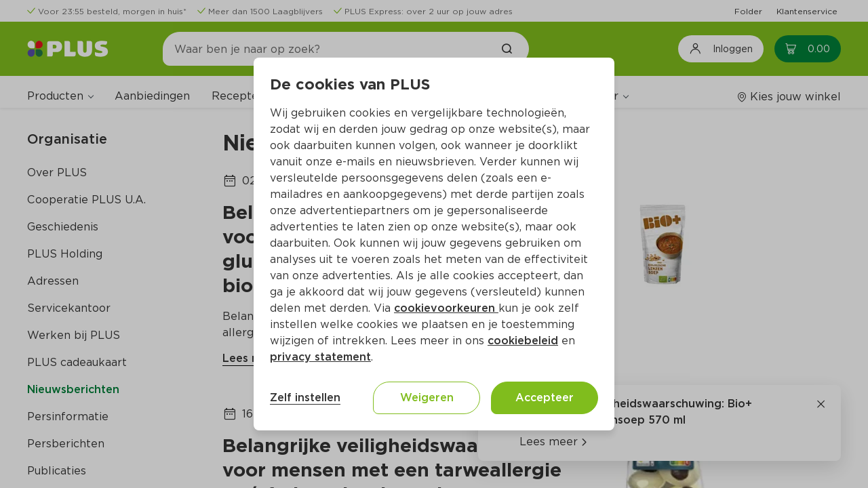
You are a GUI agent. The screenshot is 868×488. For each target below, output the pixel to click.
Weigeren (427, 398)
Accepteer (545, 398)
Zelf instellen (305, 398)
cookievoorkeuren (446, 308)
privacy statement (320, 357)
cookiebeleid (523, 341)
